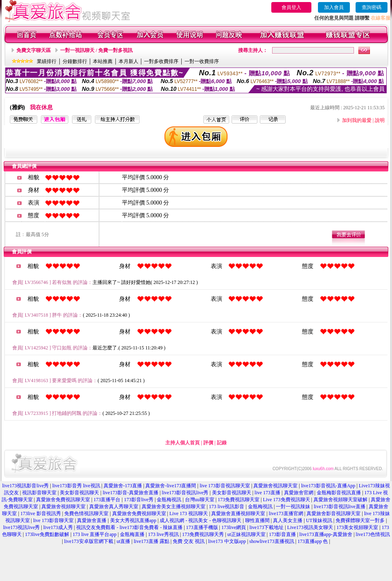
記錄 (222, 443)
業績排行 (47, 61)
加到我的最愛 (357, 120)
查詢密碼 (372, 7)
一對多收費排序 (161, 61)
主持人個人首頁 (182, 443)
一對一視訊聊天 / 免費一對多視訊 (96, 50)
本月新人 (128, 61)
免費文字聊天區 (34, 50)
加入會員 (334, 7)
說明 (380, 120)
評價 (208, 443)
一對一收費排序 (202, 61)
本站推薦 (103, 61)
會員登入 (291, 7)
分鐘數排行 (75, 61)
